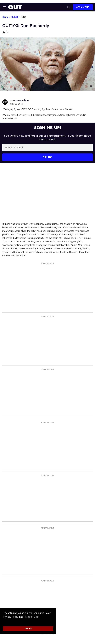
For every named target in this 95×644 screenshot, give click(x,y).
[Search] (69, 7)
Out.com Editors (21, 100)
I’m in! (48, 157)
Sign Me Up (83, 7)
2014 (24, 17)
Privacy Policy (11, 617)
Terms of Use (31, 617)
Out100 (15, 17)
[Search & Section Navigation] (4, 7)
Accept (28, 628)
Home (5, 17)
